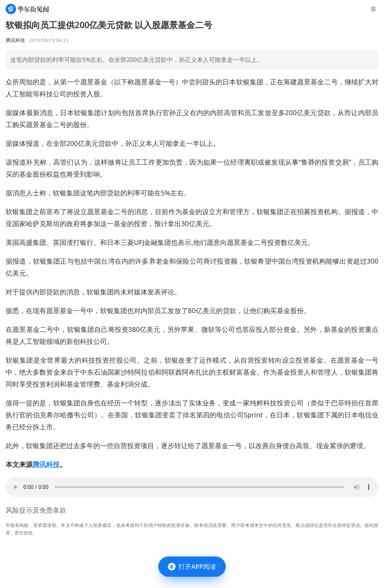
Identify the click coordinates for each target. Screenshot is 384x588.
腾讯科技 (46, 464)
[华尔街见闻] (27, 9)
